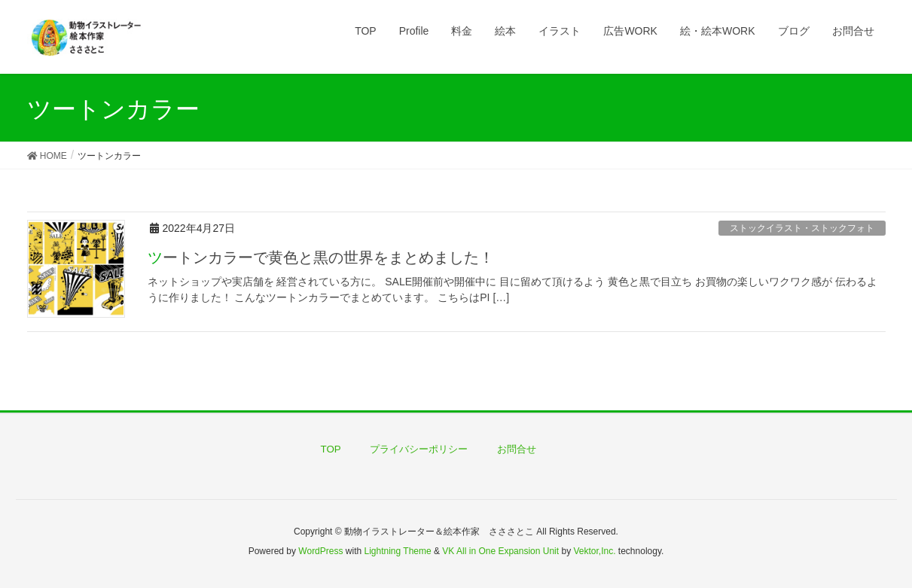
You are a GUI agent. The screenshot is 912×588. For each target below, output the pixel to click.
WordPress (320, 551)
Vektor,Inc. (594, 551)
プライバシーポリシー (419, 449)
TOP (331, 449)
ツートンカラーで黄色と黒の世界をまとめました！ (321, 257)
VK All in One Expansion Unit (500, 551)
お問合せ (517, 449)
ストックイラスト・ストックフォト (802, 228)
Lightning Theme (398, 551)
